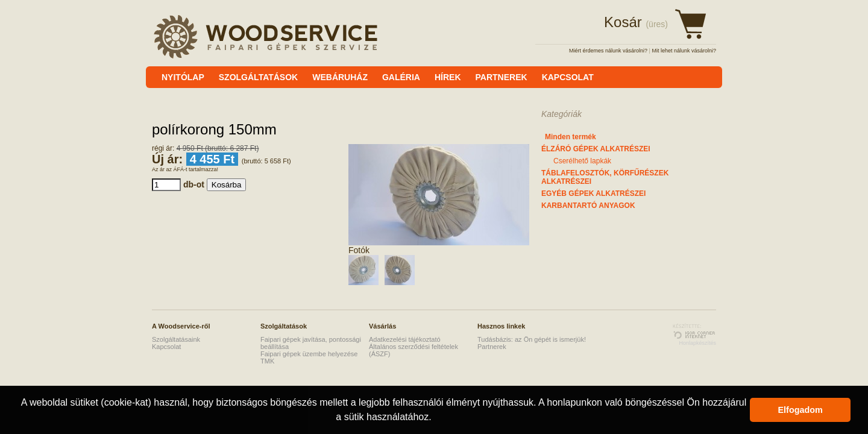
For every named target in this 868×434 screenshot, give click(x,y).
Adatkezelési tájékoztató (405, 339)
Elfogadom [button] (800, 410)
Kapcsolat (166, 347)
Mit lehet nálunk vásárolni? (684, 51)
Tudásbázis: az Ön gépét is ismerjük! (532, 339)
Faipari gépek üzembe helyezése (309, 354)
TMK (267, 361)
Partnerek (492, 347)
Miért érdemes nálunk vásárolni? (608, 51)
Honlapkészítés (697, 343)
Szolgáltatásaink (176, 339)
